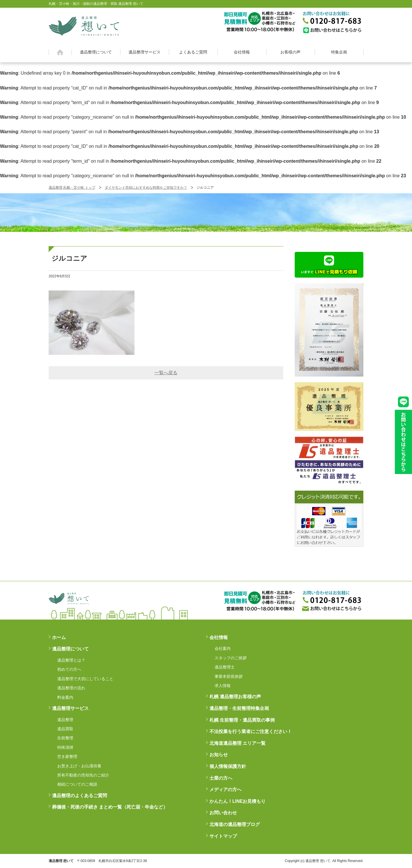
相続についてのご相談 (77, 784)
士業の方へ (221, 778)
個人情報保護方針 (228, 766)
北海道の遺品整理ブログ (235, 824)
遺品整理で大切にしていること (85, 679)
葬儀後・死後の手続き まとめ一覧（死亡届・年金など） (110, 807)
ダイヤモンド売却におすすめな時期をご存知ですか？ (146, 188)
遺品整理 (65, 720)
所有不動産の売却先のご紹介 (83, 775)
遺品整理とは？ (71, 660)
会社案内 (223, 648)
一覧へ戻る (166, 373)
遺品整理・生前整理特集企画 (239, 708)
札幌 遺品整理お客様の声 (235, 697)
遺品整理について (96, 52)
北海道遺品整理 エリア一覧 (237, 743)
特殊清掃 (65, 747)
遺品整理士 (225, 667)
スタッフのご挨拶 (231, 658)
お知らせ (219, 755)
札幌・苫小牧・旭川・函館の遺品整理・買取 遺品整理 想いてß (84, 25)
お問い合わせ (223, 813)
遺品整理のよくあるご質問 (80, 796)
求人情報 (223, 686)
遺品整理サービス (144, 52)
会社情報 (242, 52)
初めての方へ (69, 669)
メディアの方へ (225, 790)
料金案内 (65, 697)
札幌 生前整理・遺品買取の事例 (242, 720)
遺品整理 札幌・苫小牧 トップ (72, 188)
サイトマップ (223, 836)
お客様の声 (290, 52)
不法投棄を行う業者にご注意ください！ (251, 731)
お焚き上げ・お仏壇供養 (79, 766)
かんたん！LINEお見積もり (237, 801)
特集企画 (339, 52)
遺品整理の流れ (71, 688)
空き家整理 (67, 756)
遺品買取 (65, 729)
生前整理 (65, 738)
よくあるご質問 (193, 52)
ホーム (60, 52)
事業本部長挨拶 (229, 676)
